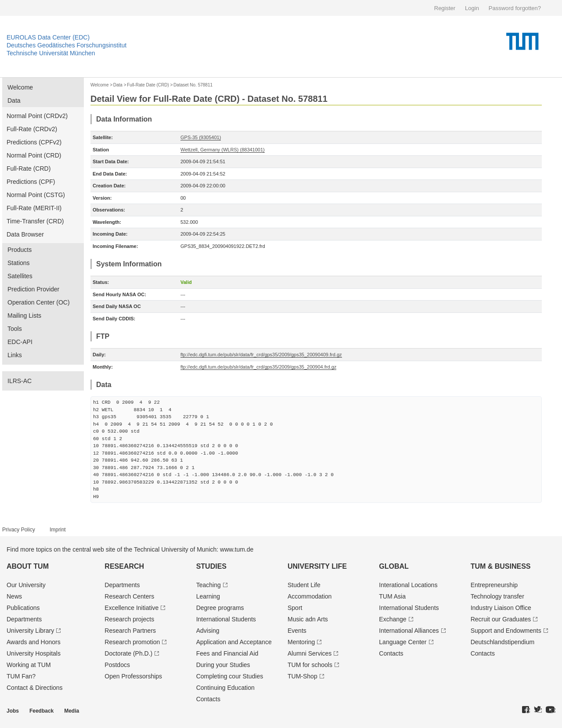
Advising (208, 631)
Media (72, 711)
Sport (295, 608)
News (14, 596)
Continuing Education (225, 688)
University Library (30, 631)
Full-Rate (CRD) (29, 169)
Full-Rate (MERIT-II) (34, 208)
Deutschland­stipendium (503, 642)
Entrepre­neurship (494, 585)
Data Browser (25, 234)
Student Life (304, 585)
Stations (19, 263)
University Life (317, 566)
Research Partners (130, 631)
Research (124, 566)
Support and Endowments (506, 631)
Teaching (209, 585)
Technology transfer (497, 596)
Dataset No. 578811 (193, 85)
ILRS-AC (20, 381)
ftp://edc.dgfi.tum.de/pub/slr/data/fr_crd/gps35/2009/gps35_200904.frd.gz (258, 367)
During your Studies (223, 665)
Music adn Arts (308, 619)
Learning (208, 596)
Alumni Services (310, 653)
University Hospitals (34, 653)
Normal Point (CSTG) (36, 195)
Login (472, 8)
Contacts (208, 699)
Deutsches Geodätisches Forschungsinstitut (67, 45)
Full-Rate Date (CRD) (148, 85)
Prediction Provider (33, 289)
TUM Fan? (21, 676)
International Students (226, 619)
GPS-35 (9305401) (201, 137)
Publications (23, 608)
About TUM (28, 566)
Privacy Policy (19, 530)
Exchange (393, 619)
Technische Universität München (51, 53)
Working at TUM (29, 665)
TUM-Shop (303, 676)
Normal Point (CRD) (34, 155)
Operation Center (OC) (39, 302)
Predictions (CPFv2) (34, 142)
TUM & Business (501, 566)
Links (15, 355)
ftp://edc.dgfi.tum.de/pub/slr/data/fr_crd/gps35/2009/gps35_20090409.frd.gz (261, 355)
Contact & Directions (35, 688)
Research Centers (129, 596)
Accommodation (310, 596)
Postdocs (117, 665)
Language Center (403, 642)
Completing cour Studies (230, 676)
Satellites (20, 276)
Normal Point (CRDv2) (37, 116)
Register (445, 8)
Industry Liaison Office (501, 608)
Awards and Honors (34, 642)
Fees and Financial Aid (227, 653)
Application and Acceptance (234, 642)
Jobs (13, 711)
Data (14, 100)
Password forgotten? (515, 8)
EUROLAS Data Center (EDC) (48, 37)
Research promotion (132, 642)
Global (394, 566)
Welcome (20, 87)
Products (20, 250)
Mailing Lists (24, 316)
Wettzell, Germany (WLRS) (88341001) (223, 150)
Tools (15, 329)
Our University (26, 585)
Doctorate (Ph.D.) (128, 653)
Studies (211, 566)
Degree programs (220, 608)
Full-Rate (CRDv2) (32, 129)
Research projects (129, 619)
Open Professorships (133, 676)
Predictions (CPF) (31, 182)
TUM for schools (310, 665)
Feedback (41, 711)
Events (297, 631)
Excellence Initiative (131, 608)
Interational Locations (408, 585)
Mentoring (301, 642)
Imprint (58, 530)
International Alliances (409, 631)
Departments (24, 619)
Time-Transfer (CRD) (35, 221)
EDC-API (20, 342)
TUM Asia (392, 596)
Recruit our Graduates (501, 619)
